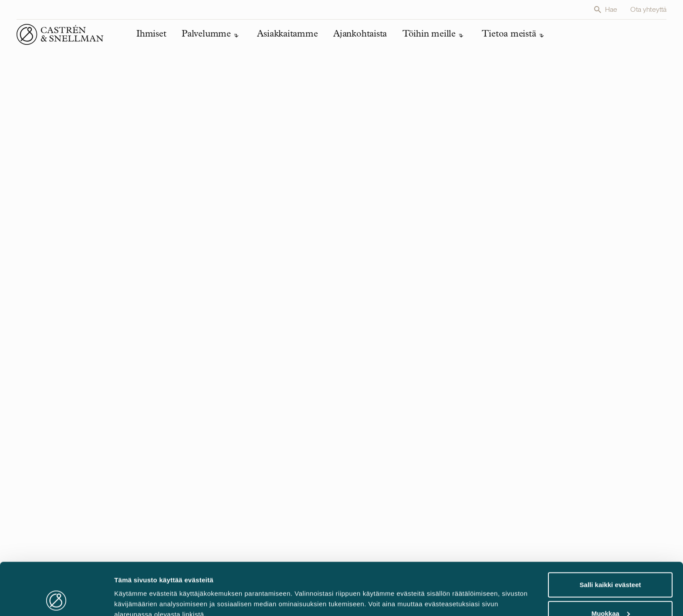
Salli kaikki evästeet (610, 536)
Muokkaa (611, 564)
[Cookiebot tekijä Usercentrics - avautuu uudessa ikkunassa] (56, 599)
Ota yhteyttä (648, 9)
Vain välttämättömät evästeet (610, 593)
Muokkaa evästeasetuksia (155, 589)
